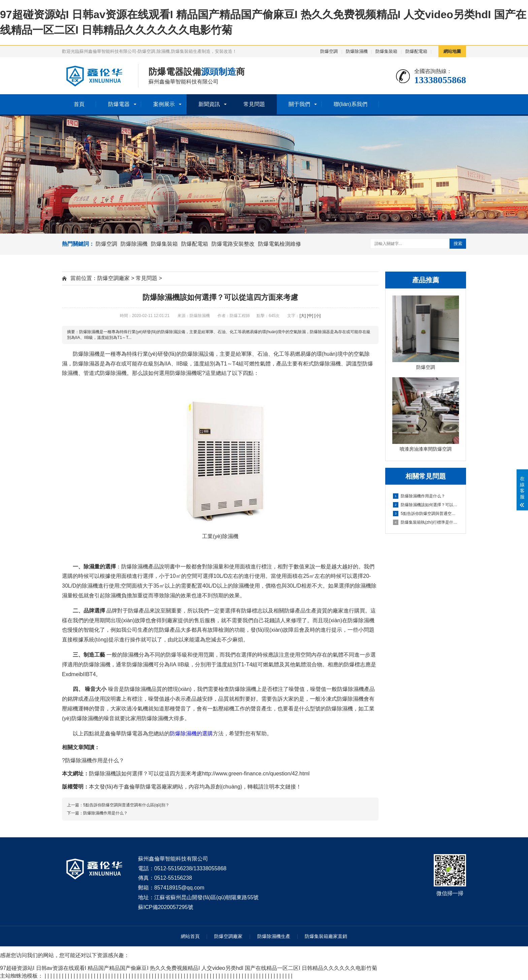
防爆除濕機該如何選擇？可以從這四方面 (426, 505)
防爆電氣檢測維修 (279, 244)
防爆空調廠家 (113, 278)
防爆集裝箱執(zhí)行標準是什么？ (426, 522)
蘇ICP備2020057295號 (166, 907)
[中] (310, 316)
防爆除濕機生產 (274, 936)
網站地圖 (452, 51)
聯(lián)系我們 (351, 104)
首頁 (79, 104)
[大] (303, 316)
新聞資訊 (209, 104)
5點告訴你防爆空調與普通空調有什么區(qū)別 (426, 514)
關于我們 (299, 104)
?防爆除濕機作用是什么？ (93, 760)
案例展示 (164, 104)
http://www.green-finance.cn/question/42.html (256, 774)
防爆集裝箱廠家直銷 (326, 936)
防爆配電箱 (416, 51)
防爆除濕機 (357, 51)
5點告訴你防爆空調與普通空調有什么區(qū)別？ (126, 805)
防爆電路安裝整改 (233, 244)
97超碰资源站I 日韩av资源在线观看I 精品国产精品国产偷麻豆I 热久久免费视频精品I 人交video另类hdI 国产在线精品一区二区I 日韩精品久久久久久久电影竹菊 (189, 968)
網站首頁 (190, 936)
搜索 (458, 243)
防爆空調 (329, 51)
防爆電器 (119, 104)
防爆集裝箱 (386, 51)
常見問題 (254, 104)
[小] (317, 316)
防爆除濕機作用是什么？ (419, 496)
